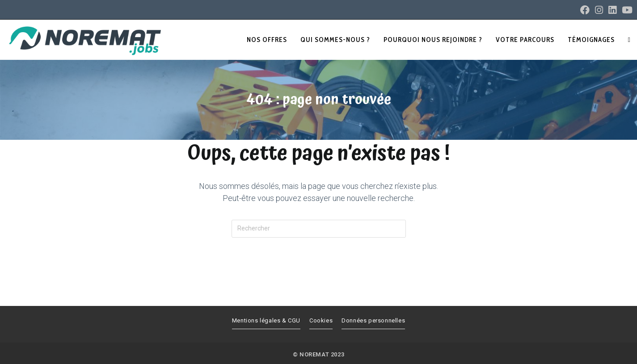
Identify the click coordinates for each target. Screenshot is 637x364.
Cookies (321, 320)
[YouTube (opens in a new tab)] (626, 10)
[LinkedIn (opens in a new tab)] (612, 10)
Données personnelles (373, 320)
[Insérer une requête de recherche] (319, 229)
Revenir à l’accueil (318, 274)
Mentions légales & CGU (266, 320)
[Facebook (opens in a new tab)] (585, 10)
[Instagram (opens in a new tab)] (599, 10)
